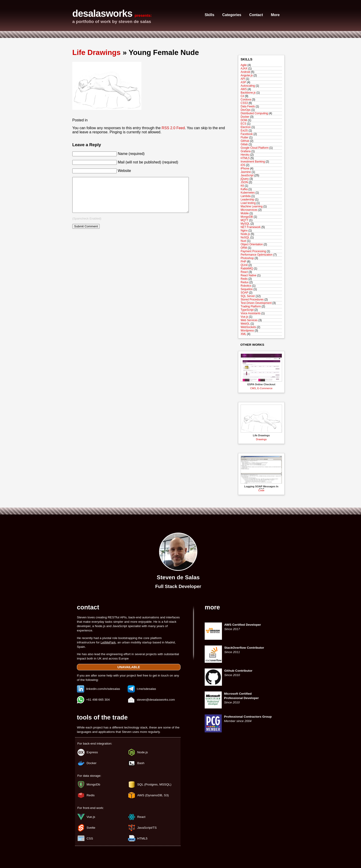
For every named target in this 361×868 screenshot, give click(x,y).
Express (92, 752)
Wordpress (247, 331)
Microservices (249, 210)
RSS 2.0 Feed (173, 128)
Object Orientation (252, 244)
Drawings (261, 439)
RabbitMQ (247, 268)
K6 (242, 186)
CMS (253, 388)
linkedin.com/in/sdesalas (103, 689)
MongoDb (93, 784)
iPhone (245, 168)
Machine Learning (252, 206)
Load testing (248, 203)
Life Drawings (96, 52)
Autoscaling (248, 86)
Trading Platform (251, 306)
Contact (256, 15)
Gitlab (244, 144)
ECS (243, 124)
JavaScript (247, 175)
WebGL (245, 324)
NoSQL (245, 237)
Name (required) (131, 154)
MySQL (245, 224)
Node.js (245, 234)
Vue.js (244, 317)
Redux (245, 282)
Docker (245, 117)
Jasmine (246, 172)
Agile (244, 65)
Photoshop (247, 258)
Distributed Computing (254, 113)
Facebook (247, 134)
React (244, 272)
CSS (90, 838)
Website (124, 171)
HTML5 (245, 158)
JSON (244, 182)
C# (242, 96)
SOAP (244, 293)
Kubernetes (248, 193)
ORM (244, 248)
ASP (243, 82)
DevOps (246, 110)
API (243, 79)
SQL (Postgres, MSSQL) (154, 784)
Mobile (245, 213)
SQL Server (248, 296)
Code (261, 490)
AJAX (244, 69)
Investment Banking (253, 162)
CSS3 (244, 103)
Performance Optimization (257, 255)
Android (245, 72)
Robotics (246, 286)
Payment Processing (253, 251)
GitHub (245, 141)
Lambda (246, 196)
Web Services (249, 320)
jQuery (245, 179)
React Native (249, 275)
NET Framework (251, 227)
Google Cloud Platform (255, 148)
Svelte (91, 828)
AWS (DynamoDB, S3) (153, 795)
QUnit (244, 265)
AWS (244, 89)
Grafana (246, 151)
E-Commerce (265, 388)
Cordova (246, 100)
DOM (244, 120)
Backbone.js (248, 93)
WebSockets (248, 327)
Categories (232, 15)
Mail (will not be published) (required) (148, 162)
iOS (243, 165)
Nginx (244, 231)
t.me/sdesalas (146, 689)
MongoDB (247, 217)
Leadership (247, 200)
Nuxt (243, 241)
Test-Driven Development (256, 303)
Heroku (245, 155)
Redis (244, 279)
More (275, 15)
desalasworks (102, 13)
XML (243, 334)
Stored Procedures (252, 300)
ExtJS (244, 131)
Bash (141, 763)
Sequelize (247, 289)
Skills (210, 15)
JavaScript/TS (147, 828)
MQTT (245, 220)
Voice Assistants (251, 313)
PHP (243, 262)
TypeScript (247, 310)
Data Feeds (248, 106)
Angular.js (247, 75)
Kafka (244, 189)
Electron (246, 127)
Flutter (245, 137)
